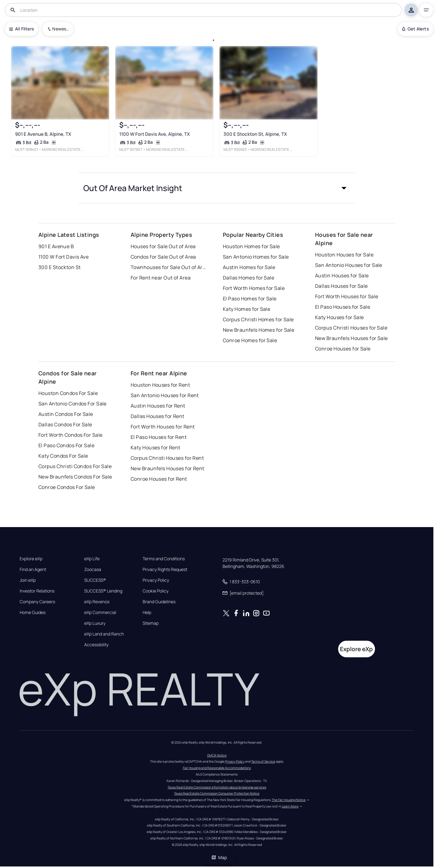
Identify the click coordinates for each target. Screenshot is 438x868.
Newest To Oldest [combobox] (61, 29)
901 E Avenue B (56, 246)
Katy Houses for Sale (339, 317)
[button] (217, 188)
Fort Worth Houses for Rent (163, 427)
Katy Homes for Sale (247, 309)
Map (219, 857)
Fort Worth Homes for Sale (254, 288)
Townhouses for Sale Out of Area (169, 267)
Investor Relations (37, 591)
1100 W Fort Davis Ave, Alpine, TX (155, 134)
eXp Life (92, 559)
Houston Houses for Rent (160, 385)
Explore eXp (31, 559)
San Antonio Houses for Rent (165, 395)
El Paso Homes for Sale (250, 299)
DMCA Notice (217, 755)
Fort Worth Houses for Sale (347, 296)
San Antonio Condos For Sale (73, 404)
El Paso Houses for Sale (343, 307)
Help (147, 612)
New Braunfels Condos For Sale (75, 477)
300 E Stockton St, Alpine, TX (255, 134)
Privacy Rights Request (165, 569)
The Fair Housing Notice (289, 800)
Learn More (290, 806)
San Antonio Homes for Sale (256, 257)
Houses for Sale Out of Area (163, 246)
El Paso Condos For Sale (66, 445)
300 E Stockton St (59, 267)
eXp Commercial (100, 612)
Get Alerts (415, 29)
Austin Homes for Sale (249, 267)
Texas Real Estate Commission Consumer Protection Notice (217, 793)
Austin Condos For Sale (66, 414)
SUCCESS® (95, 580)
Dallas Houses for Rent (158, 416)
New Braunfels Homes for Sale (258, 330)
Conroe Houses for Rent (159, 479)
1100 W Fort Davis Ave (63, 257)
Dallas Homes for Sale (249, 278)
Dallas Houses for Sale (341, 286)
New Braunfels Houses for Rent (168, 468)
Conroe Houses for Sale (343, 349)
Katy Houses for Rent (156, 448)
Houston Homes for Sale (251, 246)
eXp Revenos (97, 602)
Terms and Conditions (164, 559)
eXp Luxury (95, 623)
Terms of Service (263, 761)
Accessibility (96, 645)
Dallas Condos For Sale (65, 424)
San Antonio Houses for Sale (349, 265)
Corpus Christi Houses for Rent (167, 458)
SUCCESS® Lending (103, 591)
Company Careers (37, 602)
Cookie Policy (156, 591)
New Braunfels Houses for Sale (351, 338)
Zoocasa (93, 569)
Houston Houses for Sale (344, 255)
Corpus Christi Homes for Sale (258, 319)
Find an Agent (33, 569)
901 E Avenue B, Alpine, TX (43, 134)
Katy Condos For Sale (63, 456)
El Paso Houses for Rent (159, 437)
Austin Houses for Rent (158, 406)
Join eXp (28, 580)
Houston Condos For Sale (68, 393)
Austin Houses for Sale (342, 276)
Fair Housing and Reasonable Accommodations (217, 768)
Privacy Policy (156, 580)
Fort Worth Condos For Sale (70, 435)
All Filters (22, 29)
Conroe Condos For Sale (67, 487)
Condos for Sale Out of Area (163, 257)
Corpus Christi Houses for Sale (351, 328)
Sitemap (151, 623)
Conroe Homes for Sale (250, 340)
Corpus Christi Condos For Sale (75, 466)
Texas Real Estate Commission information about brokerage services (217, 787)
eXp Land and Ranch (104, 634)
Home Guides (33, 612)
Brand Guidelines (159, 602)
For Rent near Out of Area (161, 278)
